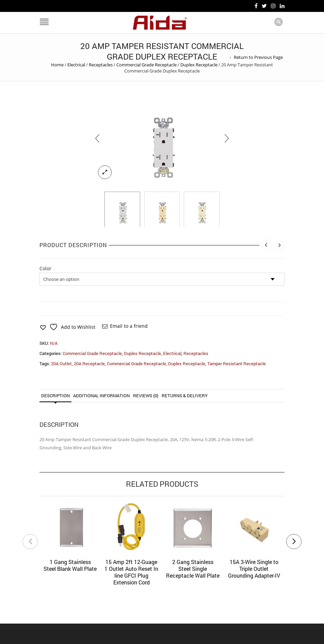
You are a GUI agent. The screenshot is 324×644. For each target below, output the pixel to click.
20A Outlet (61, 364)
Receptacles (101, 65)
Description (55, 396)
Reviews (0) (146, 396)
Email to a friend (129, 326)
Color (45, 269)
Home (57, 65)
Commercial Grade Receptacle (147, 65)
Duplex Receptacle (199, 65)
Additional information (101, 396)
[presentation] (97, 138)
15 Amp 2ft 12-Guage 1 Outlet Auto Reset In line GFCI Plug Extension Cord (131, 572)
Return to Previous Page (258, 57)
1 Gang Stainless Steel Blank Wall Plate (70, 565)
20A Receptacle (89, 364)
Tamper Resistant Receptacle (237, 364)
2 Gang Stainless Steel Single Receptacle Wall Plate (193, 569)
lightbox (105, 172)
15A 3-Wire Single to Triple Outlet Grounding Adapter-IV (254, 569)
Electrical (76, 65)
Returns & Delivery (185, 396)
